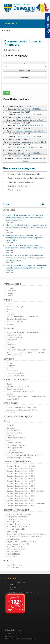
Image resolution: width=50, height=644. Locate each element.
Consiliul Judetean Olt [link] (17, 582)
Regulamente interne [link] (15, 335)
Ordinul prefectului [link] (14, 448)
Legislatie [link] (10, 304)
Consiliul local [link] (12, 371)
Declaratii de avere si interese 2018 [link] (21, 483)
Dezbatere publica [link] (14, 443)
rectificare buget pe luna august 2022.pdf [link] (30, 142)
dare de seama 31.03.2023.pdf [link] (30, 109)
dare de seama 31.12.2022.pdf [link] (30, 114)
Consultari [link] (11, 347)
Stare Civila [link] (11, 435)
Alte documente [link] (12, 190)
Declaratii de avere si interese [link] (19, 524)
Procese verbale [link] (13, 430)
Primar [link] (9, 363)
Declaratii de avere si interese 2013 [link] (21, 471)
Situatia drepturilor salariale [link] (18, 386)
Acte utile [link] (11, 314)
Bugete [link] (10, 384)
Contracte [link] (11, 412)
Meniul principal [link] (11, 23)
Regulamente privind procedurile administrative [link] (25, 178)
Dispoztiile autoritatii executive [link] (18, 186)
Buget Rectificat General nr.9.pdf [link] (30, 120)
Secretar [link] (10, 368)
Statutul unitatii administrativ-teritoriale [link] (21, 174)
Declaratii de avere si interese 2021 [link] (21, 493)
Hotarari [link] (10, 311)
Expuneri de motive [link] (14, 433)
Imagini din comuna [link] (14, 565)
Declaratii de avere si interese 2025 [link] (21, 506)
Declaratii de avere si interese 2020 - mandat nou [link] (26, 491)
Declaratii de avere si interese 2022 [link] (21, 496)
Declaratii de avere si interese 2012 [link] (21, 469)
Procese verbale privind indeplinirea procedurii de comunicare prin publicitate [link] (26, 456)
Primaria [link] (10, 288)
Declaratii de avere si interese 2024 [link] (21, 501)
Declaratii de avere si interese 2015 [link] (21, 476)
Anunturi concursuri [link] (15, 546)
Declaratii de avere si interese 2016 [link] (21, 478)
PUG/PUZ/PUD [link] (13, 450)
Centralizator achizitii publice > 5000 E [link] (22, 410)
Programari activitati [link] (15, 337)
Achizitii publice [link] (13, 522)
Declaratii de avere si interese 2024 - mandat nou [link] (26, 503)
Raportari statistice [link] (14, 551)
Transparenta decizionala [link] (17, 517)
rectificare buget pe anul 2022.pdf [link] (30, 131)
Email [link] (11, 590)
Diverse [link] (10, 296)
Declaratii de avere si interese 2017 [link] (21, 481)
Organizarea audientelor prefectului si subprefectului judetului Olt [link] (22, 543)
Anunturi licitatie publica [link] (16, 529)
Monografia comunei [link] (15, 453)
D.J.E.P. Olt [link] (13, 587)
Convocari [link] (11, 428)
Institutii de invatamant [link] (16, 567)
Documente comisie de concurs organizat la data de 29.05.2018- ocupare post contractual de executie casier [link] (26, 536)
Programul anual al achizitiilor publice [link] (22, 407)
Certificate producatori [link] (16, 445)
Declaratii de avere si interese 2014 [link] (21, 474)
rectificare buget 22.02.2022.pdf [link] (30, 147)
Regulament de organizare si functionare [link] (23, 332)
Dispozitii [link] (10, 425)
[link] (25, 8)
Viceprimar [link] (11, 366)
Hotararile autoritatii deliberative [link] (19, 182)
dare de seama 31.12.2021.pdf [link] (30, 153)
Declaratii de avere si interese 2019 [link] (21, 486)
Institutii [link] (10, 342)
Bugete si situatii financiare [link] (17, 519)
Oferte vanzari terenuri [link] (16, 438)
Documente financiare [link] (16, 389)
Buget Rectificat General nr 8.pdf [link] (30, 125)
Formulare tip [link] (12, 531)
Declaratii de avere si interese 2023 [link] (21, 498)
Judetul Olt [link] (13, 585)
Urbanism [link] (11, 324)
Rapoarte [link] (10, 309)
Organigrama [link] (12, 340)
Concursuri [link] (11, 345)
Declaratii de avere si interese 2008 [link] (21, 466)
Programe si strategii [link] (15, 307)
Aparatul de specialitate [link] (16, 373)
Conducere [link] (11, 291)
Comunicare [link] (12, 556)
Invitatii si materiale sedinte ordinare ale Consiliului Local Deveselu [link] (23, 318)
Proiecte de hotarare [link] (15, 321)
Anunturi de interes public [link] (17, 527)
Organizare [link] (11, 293)
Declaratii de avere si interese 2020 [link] (21, 488)
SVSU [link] (9, 440)
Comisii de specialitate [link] (16, 376)
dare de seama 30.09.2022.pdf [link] (30, 136)
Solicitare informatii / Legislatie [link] (19, 514)
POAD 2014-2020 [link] (13, 554)
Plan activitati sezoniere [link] (16, 549)
